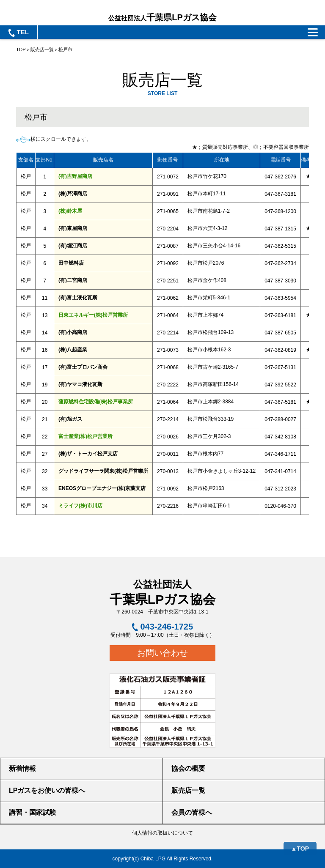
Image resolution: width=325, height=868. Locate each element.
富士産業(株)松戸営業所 (85, 436)
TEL (19, 33)
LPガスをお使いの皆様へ (47, 790)
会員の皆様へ (192, 812)
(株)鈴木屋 (70, 211)
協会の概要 (188, 768)
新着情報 (22, 768)
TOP (21, 49)
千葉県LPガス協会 (162, 17)
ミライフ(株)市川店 (80, 506)
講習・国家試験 (33, 812)
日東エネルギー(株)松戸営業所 (93, 315)
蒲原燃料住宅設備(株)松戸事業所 (96, 402)
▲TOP (300, 849)
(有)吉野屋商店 (75, 176)
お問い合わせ (162, 653)
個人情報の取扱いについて (162, 833)
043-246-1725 (162, 627)
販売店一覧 (42, 49)
